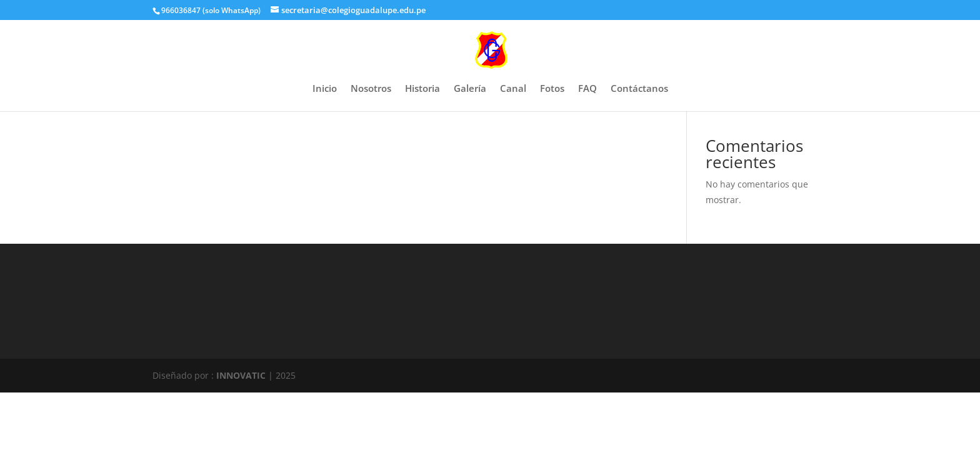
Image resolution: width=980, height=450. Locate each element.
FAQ (587, 89)
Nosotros (371, 89)
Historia (422, 89)
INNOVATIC (241, 375)
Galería (470, 89)
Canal (513, 89)
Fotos (552, 89)
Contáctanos (639, 89)
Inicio (325, 89)
